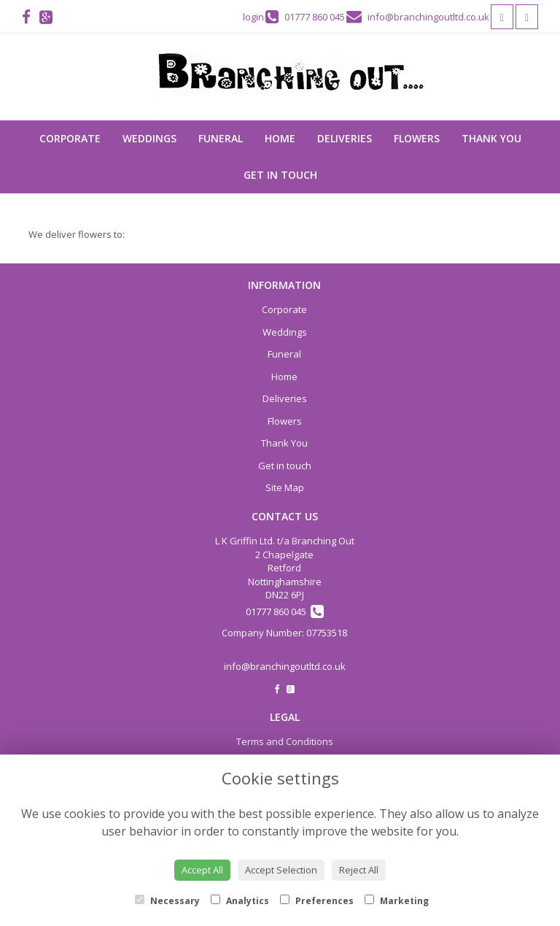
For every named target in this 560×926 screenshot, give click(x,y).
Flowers (417, 138)
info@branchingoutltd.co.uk (285, 666)
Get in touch (280, 175)
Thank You (491, 138)
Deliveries (345, 138)
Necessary (167, 901)
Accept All (202, 870)
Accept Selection (281, 870)
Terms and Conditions (285, 741)
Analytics (240, 901)
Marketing (397, 901)
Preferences (317, 901)
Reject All (359, 870)
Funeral (221, 138)
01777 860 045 (285, 611)
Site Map (285, 487)
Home (280, 138)
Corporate (70, 138)
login (253, 17)
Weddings (149, 138)
